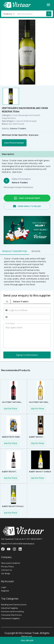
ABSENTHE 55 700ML (11, 437)
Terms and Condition (11, 563)
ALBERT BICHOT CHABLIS (40, 472)
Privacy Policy (7, 566)
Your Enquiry (10, 323)
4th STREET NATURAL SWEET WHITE (39, 402)
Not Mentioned (16, 124)
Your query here (27, 336)
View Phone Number (14, 143)
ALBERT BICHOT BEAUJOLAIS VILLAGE (38, 437)
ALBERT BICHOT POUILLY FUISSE (13, 507)
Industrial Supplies (10, 608)
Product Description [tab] (15, 251)
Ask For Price (11, 409)
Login (4, 587)
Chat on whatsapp (27, 198)
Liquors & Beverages (26, 121)
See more (17, 172)
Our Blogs (6, 573)
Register (5, 591)
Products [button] (8, 14)
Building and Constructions (14, 605)
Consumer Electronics (11, 615)
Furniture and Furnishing (12, 611)
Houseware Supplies (10, 618)
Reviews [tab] (36, 251)
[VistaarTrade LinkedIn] (20, 549)
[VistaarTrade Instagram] (9, 549)
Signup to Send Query (27, 355)
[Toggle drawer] (48, 5)
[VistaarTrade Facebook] (3, 549)
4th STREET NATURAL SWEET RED (11, 402)
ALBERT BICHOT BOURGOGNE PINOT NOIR (13, 472)
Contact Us (7, 570)
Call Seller (27, 640)
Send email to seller (27, 206)
